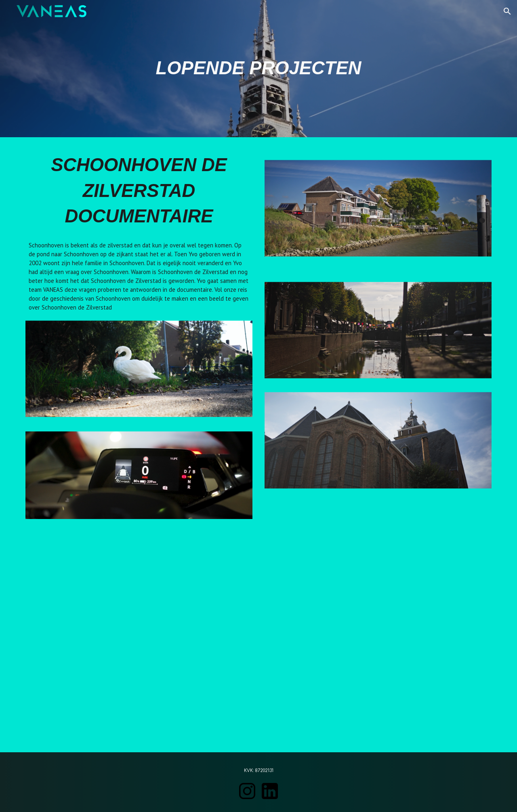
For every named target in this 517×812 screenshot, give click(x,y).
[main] (258, 69)
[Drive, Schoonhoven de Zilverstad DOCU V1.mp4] (258, 640)
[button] (507, 11)
